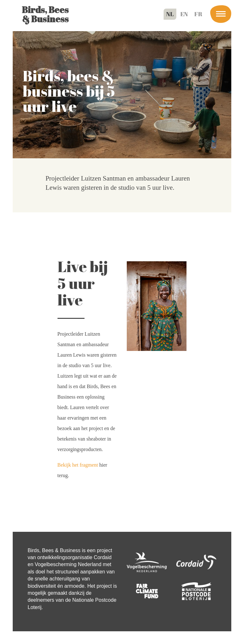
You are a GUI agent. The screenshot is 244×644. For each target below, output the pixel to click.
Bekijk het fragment (78, 465)
